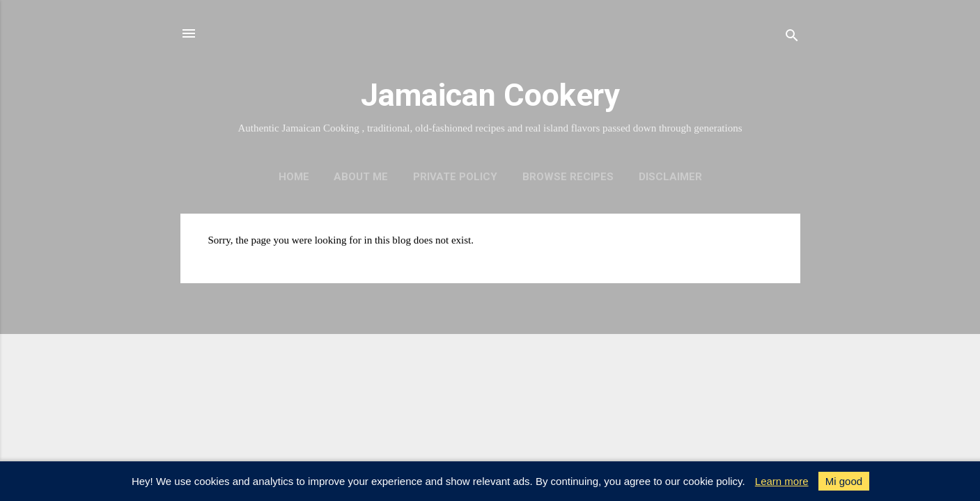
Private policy (455, 177)
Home (294, 177)
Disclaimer (670, 177)
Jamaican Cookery (490, 95)
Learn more (782, 481)
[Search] (792, 38)
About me (361, 177)
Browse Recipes (568, 177)
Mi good (844, 481)
